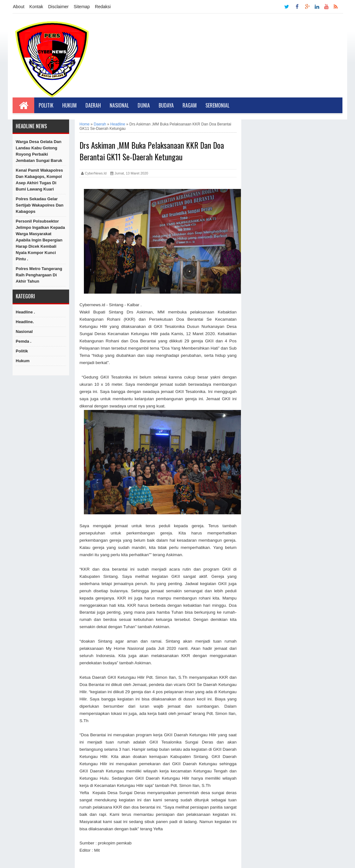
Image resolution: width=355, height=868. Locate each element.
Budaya (166, 105)
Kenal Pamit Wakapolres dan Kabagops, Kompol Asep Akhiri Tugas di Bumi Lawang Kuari (39, 180)
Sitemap (82, 7)
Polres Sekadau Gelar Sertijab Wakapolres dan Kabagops (40, 205)
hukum (23, 361)
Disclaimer (58, 7)
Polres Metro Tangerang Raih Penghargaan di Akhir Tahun (39, 275)
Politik (46, 105)
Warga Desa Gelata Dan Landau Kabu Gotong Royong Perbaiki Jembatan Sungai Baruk (39, 151)
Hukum (69, 105)
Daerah (93, 105)
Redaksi (103, 7)
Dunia (144, 105)
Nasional (119, 105)
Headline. (25, 322)
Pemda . (24, 341)
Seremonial (217, 105)
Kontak (36, 7)
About (19, 7)
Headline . (25, 312)
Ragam (190, 105)
